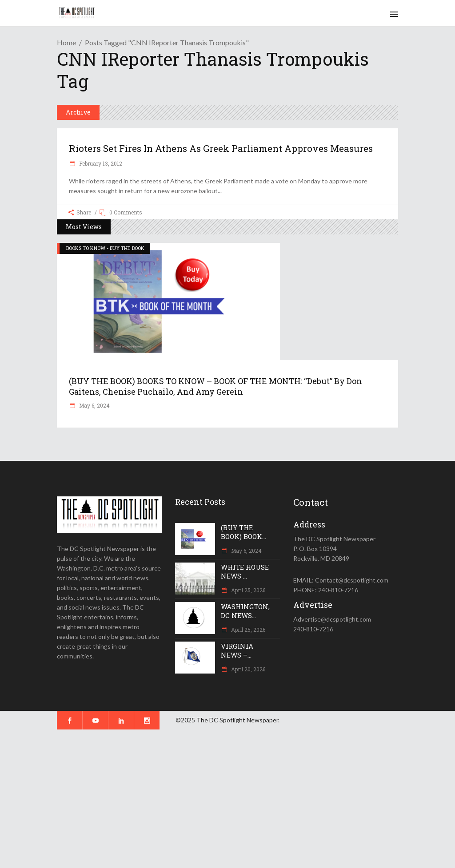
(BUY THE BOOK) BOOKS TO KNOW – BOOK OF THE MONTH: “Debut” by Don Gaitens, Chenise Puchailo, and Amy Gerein (216, 386)
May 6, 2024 (94, 405)
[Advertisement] (227, 799)
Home (66, 42)
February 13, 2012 (100, 163)
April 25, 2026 (247, 590)
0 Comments (126, 212)
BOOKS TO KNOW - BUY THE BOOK (105, 248)
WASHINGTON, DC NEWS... (245, 611)
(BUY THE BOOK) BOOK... (243, 532)
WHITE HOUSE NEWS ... (245, 571)
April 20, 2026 (247, 669)
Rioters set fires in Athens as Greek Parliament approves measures (221, 148)
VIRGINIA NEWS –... (237, 650)
